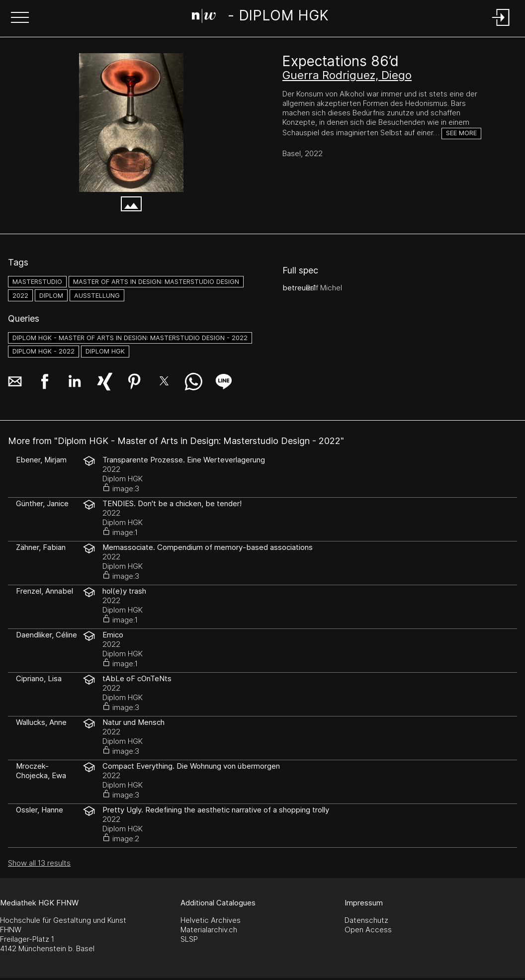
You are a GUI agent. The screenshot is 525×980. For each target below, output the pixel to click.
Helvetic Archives (211, 920)
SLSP (189, 939)
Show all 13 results (39, 863)
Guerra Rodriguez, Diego (347, 75)
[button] (20, 18)
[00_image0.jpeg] (131, 123)
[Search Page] (261, 17)
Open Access (368, 930)
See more (461, 133)
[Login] (501, 27)
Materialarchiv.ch (209, 930)
